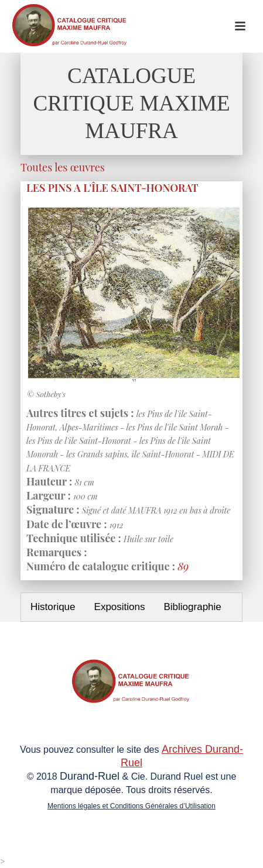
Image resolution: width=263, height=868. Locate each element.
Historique (53, 607)
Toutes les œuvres (63, 167)
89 (183, 566)
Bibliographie (192, 607)
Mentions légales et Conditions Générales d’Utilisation (131, 806)
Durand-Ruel (90, 776)
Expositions (120, 607)
